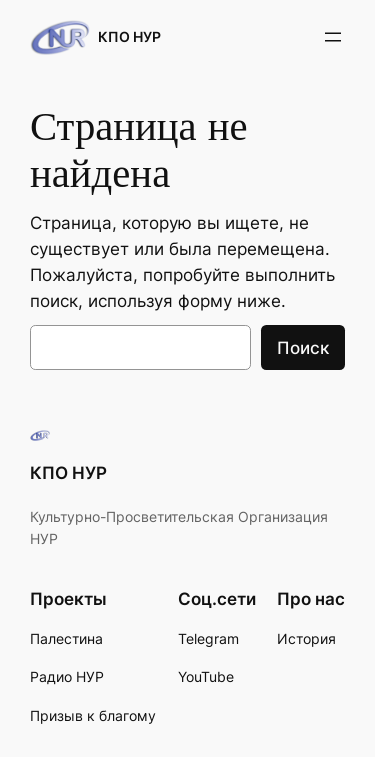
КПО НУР (129, 36)
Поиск (303, 348)
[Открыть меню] (333, 37)
